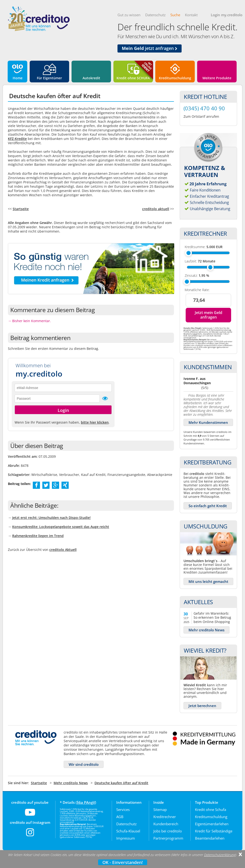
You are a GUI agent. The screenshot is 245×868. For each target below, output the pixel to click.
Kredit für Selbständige (214, 831)
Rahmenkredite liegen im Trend (38, 536)
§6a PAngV (86, 802)
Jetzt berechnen (202, 706)
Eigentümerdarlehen (212, 824)
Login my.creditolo (227, 15)
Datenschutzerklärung (220, 855)
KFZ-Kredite (17, 139)
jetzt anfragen (150, 48)
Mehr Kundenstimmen (208, 422)
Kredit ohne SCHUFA (133, 78)
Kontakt (191, 15)
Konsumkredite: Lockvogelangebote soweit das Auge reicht (61, 527)
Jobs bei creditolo (168, 831)
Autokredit (91, 78)
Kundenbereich (166, 824)
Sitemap (160, 809)
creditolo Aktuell (63, 550)
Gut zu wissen (129, 15)
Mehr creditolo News (206, 630)
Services (123, 809)
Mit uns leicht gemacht (208, 581)
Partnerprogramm (168, 838)
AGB (120, 817)
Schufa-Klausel (128, 831)
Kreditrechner (165, 817)
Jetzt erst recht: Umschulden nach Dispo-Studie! (51, 518)
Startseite (21, 209)
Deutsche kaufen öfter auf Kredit (121, 783)
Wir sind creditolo (84, 764)
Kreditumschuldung (175, 78)
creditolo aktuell (156, 209)
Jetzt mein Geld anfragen (209, 315)
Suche (175, 15)
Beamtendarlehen (210, 838)
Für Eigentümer (49, 78)
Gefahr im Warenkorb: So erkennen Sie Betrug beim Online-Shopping (212, 617)
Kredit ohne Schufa (211, 809)
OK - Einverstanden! (123, 862)
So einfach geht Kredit (208, 506)
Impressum (126, 838)
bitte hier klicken (95, 422)
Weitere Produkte (217, 78)
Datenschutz (155, 15)
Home (18, 78)
